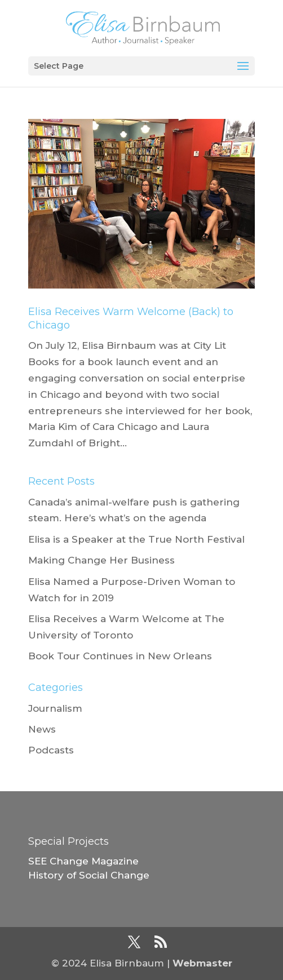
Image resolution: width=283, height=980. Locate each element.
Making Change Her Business (101, 560)
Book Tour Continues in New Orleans (120, 656)
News (42, 729)
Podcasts (51, 750)
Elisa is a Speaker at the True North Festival (136, 539)
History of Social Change (89, 875)
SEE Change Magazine (83, 861)
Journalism (55, 708)
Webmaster (202, 963)
